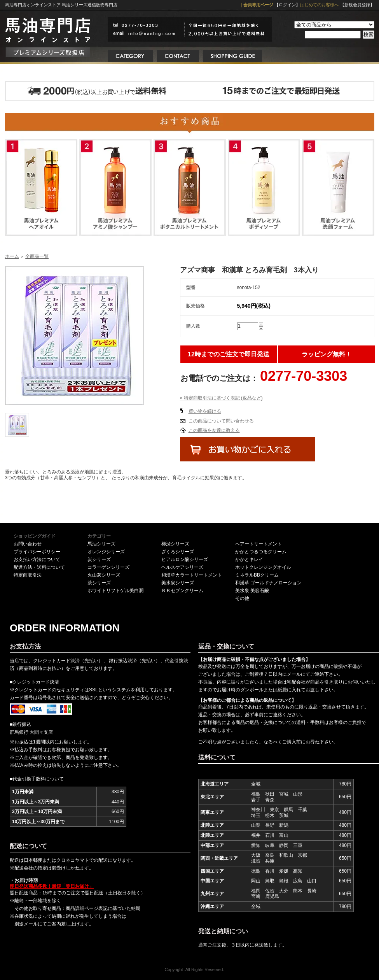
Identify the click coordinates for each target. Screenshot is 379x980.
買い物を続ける (205, 411)
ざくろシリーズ (178, 552)
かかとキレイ (249, 559)
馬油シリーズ (101, 544)
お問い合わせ (28, 544)
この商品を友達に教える (214, 430)
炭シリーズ (99, 559)
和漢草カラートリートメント (192, 575)
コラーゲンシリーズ (108, 567)
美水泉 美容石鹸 (252, 591)
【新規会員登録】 (357, 5)
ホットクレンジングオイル (263, 567)
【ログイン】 (287, 5)
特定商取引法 (28, 575)
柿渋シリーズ (175, 544)
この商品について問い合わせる (221, 421)
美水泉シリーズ (178, 583)
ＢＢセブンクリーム (182, 591)
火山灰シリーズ (104, 575)
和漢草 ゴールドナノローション (268, 583)
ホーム (12, 256)
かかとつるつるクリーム (261, 552)
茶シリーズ (99, 583)
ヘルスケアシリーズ (182, 567)
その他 (242, 598)
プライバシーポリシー (37, 552)
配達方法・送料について (39, 567)
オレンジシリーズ (106, 552)
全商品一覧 (37, 256)
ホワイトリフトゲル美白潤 (115, 591)
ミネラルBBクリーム (257, 575)
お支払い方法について (37, 559)
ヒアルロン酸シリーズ (185, 559)
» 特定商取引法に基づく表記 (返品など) (221, 398)
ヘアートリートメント (258, 544)
